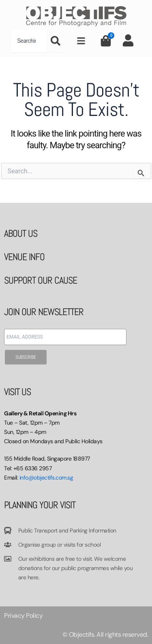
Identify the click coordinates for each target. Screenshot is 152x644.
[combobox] (29, 41)
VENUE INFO (24, 257)
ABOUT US (21, 233)
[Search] (57, 41)
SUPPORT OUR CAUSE (41, 280)
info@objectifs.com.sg (46, 478)
